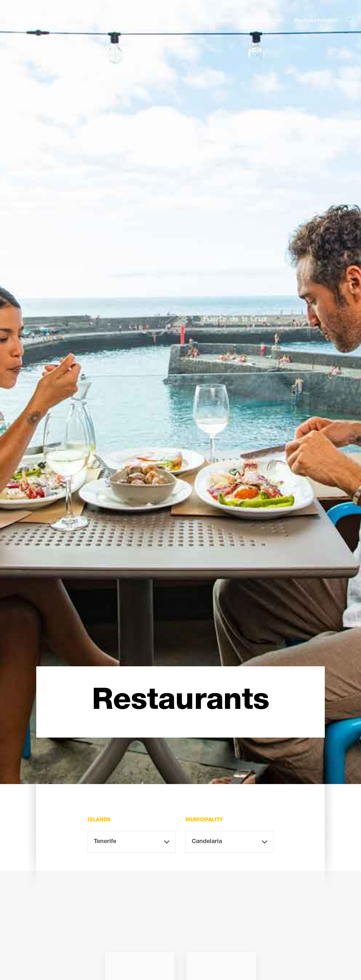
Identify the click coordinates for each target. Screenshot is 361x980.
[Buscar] (129, 20)
